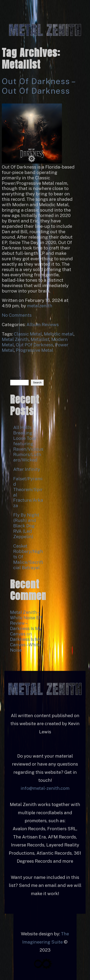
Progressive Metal (35, 350)
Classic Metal (28, 334)
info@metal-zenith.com (45, 788)
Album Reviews (43, 325)
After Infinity (27, 469)
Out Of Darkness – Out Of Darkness (38, 86)
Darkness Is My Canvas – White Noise (26, 645)
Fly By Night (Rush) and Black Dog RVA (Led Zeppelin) (26, 526)
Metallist (40, 339)
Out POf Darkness (34, 345)
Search (15, 378)
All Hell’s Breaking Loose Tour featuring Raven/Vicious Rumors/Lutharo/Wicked (28, 444)
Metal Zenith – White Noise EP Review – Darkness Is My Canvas (26, 623)
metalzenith (40, 306)
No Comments (17, 315)
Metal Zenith (15, 339)
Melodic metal (59, 334)
